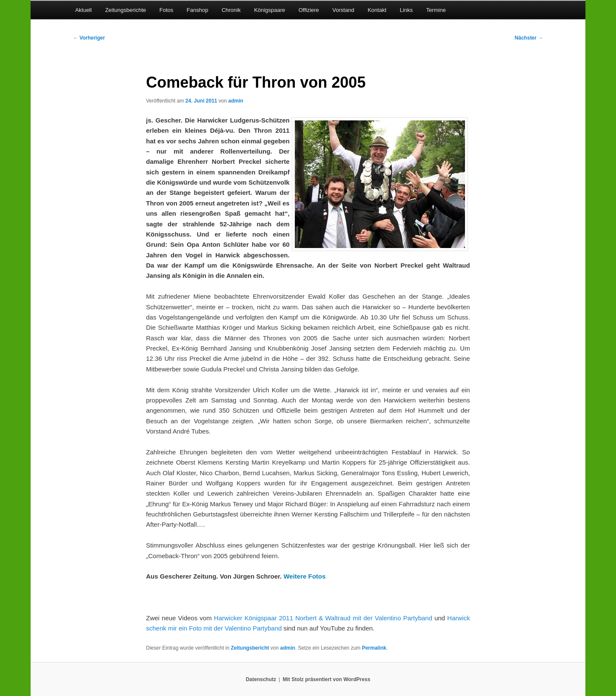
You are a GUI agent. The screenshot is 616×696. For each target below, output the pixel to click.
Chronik (231, 10)
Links (406, 10)
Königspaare (269, 10)
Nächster (529, 38)
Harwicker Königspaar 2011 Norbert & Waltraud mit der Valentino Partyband (323, 618)
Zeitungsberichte (125, 10)
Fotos (167, 10)
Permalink (374, 648)
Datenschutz (261, 679)
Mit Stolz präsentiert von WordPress (326, 679)
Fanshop (198, 10)
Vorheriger (89, 38)
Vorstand (343, 10)
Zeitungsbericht (250, 648)
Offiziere (309, 10)
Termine (436, 10)
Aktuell (84, 10)
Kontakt (377, 10)
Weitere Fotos (304, 576)
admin (236, 101)
